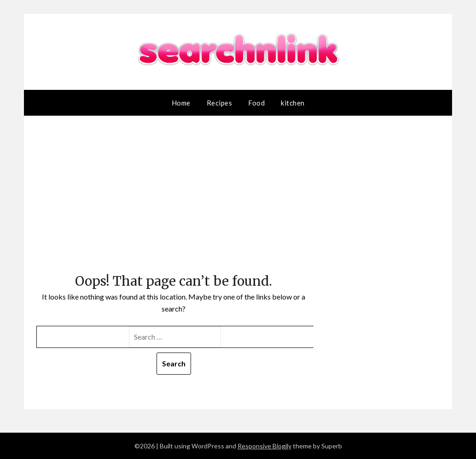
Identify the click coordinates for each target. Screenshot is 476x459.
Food (256, 103)
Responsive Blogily (264, 446)
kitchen (293, 103)
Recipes (220, 103)
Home (181, 103)
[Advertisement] (174, 202)
